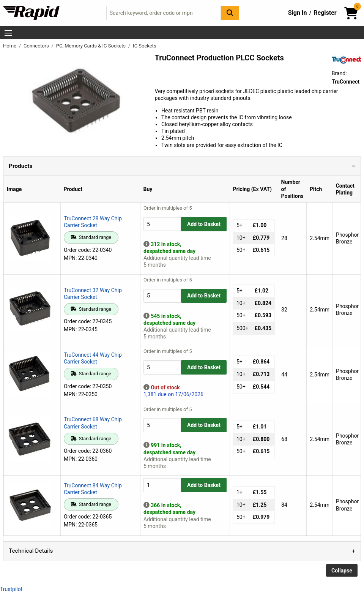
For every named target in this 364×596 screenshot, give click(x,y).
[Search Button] (230, 13)
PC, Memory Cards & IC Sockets (92, 46)
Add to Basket (204, 224)
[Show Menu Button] (8, 33)
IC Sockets (144, 46)
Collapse (342, 571)
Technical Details (31, 551)
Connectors (37, 46)
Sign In (298, 13)
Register (325, 13)
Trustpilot (11, 589)
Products (20, 166)
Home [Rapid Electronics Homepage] (10, 46)
